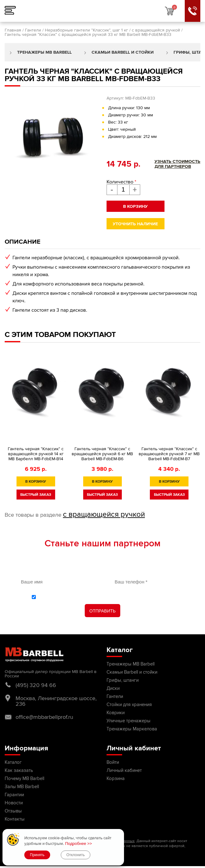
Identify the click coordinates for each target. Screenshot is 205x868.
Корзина (116, 778)
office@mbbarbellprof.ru (44, 717)
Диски (113, 688)
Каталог (13, 762)
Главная (13, 30)
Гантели (33, 30)
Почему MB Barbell (24, 778)
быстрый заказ (36, 495)
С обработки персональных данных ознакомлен (106, 597)
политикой (55, 597)
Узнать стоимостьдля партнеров (177, 164)
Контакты (15, 819)
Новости (14, 803)
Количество (121, 182)
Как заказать (19, 770)
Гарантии (14, 795)
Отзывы (13, 811)
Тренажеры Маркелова (132, 729)
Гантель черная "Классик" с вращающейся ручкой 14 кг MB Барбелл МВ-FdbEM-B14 (36, 454)
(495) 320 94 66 (36, 685)
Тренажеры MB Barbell (44, 52)
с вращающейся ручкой (156, 30)
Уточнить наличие (135, 224)
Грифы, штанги (123, 680)
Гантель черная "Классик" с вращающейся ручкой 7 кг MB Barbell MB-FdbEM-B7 (169, 454)
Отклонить (76, 855)
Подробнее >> (79, 844)
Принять (37, 855)
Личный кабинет (124, 770)
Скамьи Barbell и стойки (123, 52)
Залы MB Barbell (22, 787)
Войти (113, 762)
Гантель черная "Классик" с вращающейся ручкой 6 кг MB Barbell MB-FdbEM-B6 (102, 454)
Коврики (116, 713)
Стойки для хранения (129, 705)
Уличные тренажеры (129, 721)
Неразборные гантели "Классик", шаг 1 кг (86, 30)
